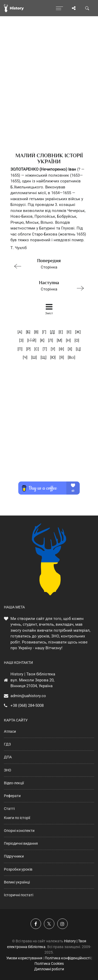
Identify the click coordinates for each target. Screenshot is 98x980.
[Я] (62, 357)
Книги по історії (17, 818)
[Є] (69, 332)
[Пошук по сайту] (87, 8)
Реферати (12, 796)
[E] (61, 332)
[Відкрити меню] (59, 8)
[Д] (52, 332)
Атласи (10, 731)
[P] (28, 349)
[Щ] (44, 357)
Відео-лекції (14, 783)
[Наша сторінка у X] (49, 924)
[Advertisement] (49, 94)
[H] (68, 340)
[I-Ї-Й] (32, 340)
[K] (42, 340)
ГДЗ (7, 744)
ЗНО (8, 770)
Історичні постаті (19, 895)
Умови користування (24, 958)
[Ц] (78, 349)
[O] (77, 340)
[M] (59, 340)
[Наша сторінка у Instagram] (62, 924)
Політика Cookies (49, 964)
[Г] (44, 332)
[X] (70, 349)
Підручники (14, 856)
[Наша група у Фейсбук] (36, 924)
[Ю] (53, 357)
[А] (20, 332)
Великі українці (17, 882)
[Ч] (25, 357)
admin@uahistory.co (28, 696)
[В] (36, 332)
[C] (37, 349)
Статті (9, 809)
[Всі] (71, 357)
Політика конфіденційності (68, 958)
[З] (21, 340)
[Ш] (34, 357)
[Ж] (78, 332)
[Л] (51, 340)
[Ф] (61, 349)
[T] (45, 349)
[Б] (28, 332)
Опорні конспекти (19, 831)
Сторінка (47, 263)
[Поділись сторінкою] (74, 8)
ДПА (8, 757)
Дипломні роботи (49, 969)
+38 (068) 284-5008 (27, 705)
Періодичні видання (21, 843)
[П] (20, 349)
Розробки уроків (18, 869)
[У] (53, 349)
